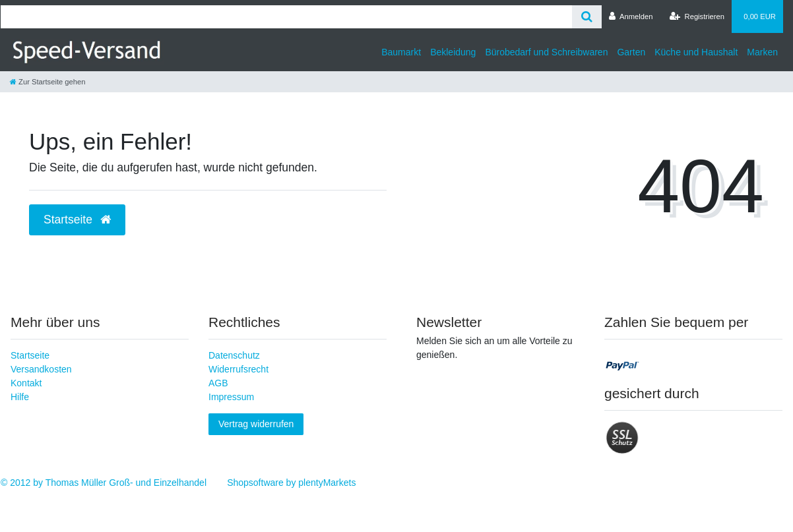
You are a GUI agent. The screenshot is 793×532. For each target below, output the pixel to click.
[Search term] (286, 17)
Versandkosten (41, 369)
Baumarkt (401, 52)
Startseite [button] (77, 220)
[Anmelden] (631, 16)
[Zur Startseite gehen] (48, 82)
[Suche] (587, 17)
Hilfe (20, 397)
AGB (218, 383)
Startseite (30, 355)
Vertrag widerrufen (256, 424)
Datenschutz (234, 355)
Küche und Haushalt (696, 52)
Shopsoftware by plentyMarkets (291, 483)
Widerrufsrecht (238, 369)
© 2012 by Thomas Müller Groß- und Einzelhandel (104, 483)
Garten (631, 52)
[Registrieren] (697, 16)
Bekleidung (453, 52)
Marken (762, 52)
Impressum (231, 397)
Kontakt (26, 383)
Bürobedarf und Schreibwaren (546, 52)
